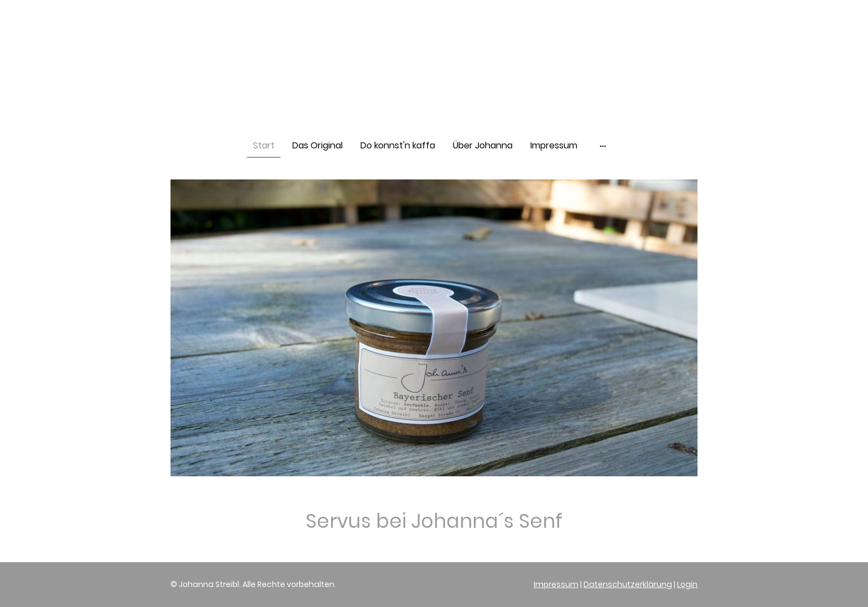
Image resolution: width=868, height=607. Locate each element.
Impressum (556, 584)
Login (687, 584)
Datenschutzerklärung (628, 584)
